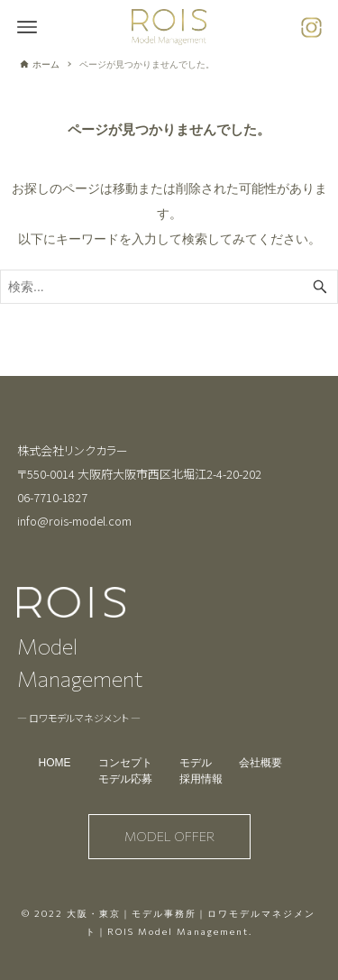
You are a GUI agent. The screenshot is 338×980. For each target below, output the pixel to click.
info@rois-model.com (74, 521)
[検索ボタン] (320, 287)
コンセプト (125, 763)
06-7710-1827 (52, 497)
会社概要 (260, 763)
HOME (55, 763)
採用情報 (201, 779)
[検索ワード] (169, 287)
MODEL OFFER (169, 836)
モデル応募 (125, 779)
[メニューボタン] (27, 27)
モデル (196, 763)
